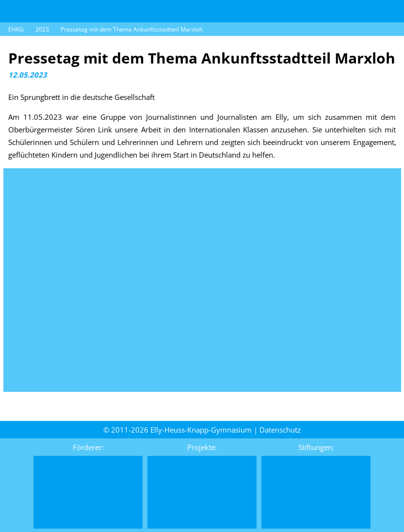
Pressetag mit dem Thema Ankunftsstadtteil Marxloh (132, 29)
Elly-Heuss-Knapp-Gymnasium (201, 430)
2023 (42, 29)
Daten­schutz (280, 430)
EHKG (16, 29)
